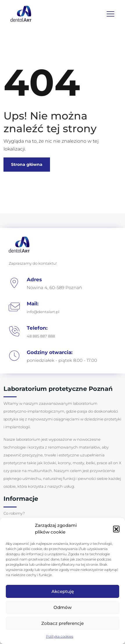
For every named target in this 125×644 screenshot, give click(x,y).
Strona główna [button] (27, 164)
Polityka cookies (60, 636)
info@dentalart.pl (43, 312)
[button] (116, 529)
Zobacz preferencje (63, 623)
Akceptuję (63, 591)
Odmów (63, 607)
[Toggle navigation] (110, 14)
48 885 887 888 (41, 336)
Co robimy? (14, 513)
